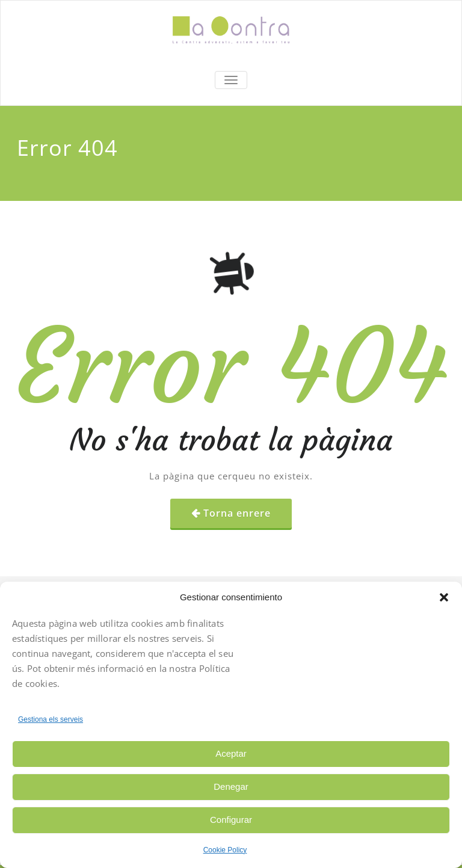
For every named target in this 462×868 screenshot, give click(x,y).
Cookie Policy (225, 850)
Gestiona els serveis (51, 719)
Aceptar (231, 753)
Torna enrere (237, 513)
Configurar (231, 820)
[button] (444, 597)
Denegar (231, 786)
